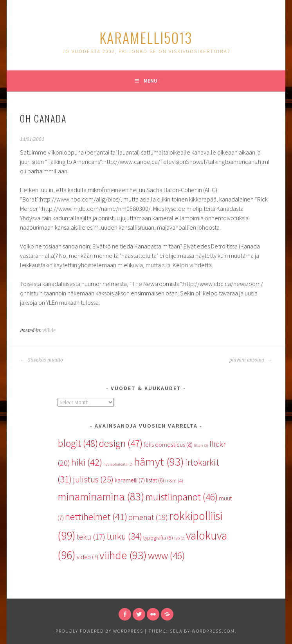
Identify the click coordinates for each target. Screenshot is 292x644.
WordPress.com (213, 631)
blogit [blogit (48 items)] (78, 443)
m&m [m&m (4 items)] (174, 481)
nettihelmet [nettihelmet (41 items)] (96, 517)
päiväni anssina (251, 360)
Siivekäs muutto (41, 360)
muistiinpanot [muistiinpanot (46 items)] (182, 497)
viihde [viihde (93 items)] (123, 555)
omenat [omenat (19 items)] (148, 517)
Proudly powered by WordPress (99, 631)
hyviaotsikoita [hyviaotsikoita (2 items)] (118, 464)
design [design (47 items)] (121, 443)
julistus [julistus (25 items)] (93, 479)
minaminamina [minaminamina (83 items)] (101, 496)
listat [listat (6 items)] (155, 480)
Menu (151, 81)
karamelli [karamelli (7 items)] (130, 480)
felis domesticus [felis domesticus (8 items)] (168, 444)
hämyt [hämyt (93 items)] (159, 462)
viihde (49, 331)
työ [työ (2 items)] (179, 538)
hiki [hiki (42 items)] (87, 462)
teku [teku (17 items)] (91, 537)
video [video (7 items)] (87, 557)
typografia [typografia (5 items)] (158, 538)
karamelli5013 (146, 37)
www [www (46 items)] (166, 556)
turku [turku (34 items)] (124, 536)
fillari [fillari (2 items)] (201, 445)
